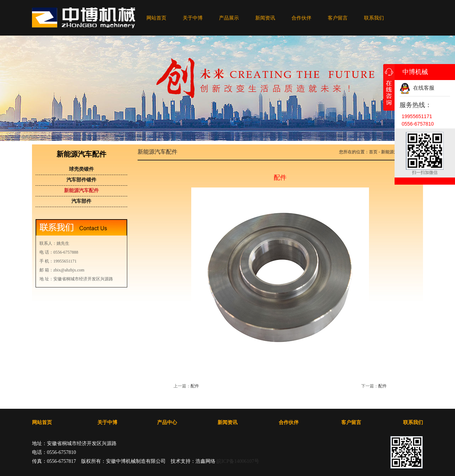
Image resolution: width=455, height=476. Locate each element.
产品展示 (229, 18)
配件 (195, 386)
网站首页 (156, 18)
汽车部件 (81, 201)
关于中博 (193, 18)
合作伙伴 (301, 18)
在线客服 (417, 88)
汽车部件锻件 (81, 180)
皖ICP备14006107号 (238, 461)
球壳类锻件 (81, 169)
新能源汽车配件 (81, 191)
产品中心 (167, 422)
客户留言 (338, 18)
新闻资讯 (265, 18)
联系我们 (374, 18)
